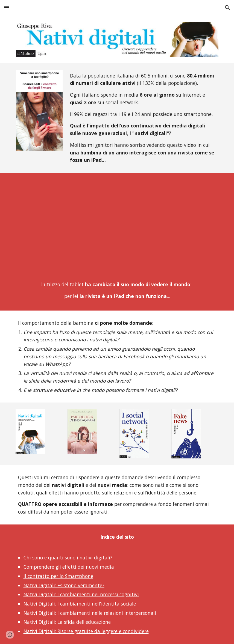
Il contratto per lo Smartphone (58, 576)
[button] (7, 8)
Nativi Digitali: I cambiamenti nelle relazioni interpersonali (90, 613)
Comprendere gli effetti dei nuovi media (69, 567)
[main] (143, 118)
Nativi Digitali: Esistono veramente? (64, 585)
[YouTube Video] (117, 228)
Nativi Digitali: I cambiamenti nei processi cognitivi (81, 594)
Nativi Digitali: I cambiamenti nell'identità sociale (80, 604)
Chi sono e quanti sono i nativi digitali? (68, 557)
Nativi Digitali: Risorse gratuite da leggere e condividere (86, 631)
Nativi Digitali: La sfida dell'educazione (67, 622)
